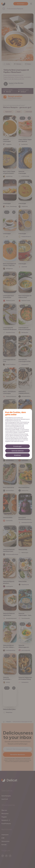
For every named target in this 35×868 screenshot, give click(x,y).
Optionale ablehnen (18, 451)
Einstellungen (17, 446)
